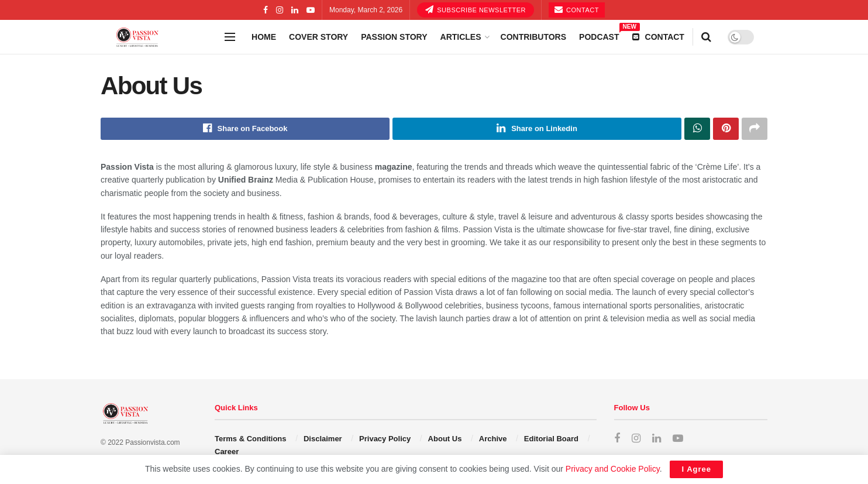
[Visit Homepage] (159, 37)
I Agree (696, 469)
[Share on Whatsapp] (697, 129)
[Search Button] (706, 37)
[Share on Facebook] (245, 129)
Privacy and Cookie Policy (613, 469)
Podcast (599, 35)
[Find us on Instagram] (636, 439)
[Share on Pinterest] (726, 129)
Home (264, 37)
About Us (445, 439)
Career (227, 452)
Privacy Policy (385, 439)
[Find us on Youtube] (678, 439)
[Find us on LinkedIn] (657, 439)
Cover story (318, 37)
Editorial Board (551, 439)
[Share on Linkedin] (537, 129)
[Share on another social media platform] (755, 129)
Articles (461, 37)
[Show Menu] (230, 37)
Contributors (534, 37)
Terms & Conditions (251, 439)
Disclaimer (323, 439)
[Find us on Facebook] (617, 439)
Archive (493, 439)
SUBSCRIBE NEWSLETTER (476, 9)
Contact (577, 9)
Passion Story (394, 37)
